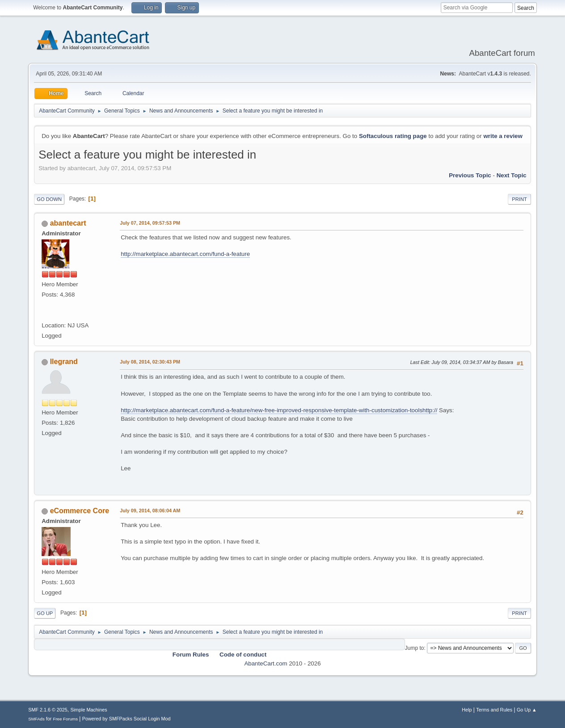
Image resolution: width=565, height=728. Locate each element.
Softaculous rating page (393, 136)
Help (467, 710)
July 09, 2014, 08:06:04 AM (150, 510)
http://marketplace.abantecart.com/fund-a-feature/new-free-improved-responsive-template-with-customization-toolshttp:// (279, 410)
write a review (503, 136)
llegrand (64, 362)
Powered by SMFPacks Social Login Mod (126, 719)
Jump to (415, 648)
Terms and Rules (494, 710)
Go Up (45, 613)
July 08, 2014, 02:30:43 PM (150, 362)
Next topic (512, 175)
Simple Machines (89, 710)
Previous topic (470, 175)
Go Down (49, 199)
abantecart (68, 223)
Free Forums (65, 719)
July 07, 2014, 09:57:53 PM (150, 223)
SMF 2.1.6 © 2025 (48, 710)
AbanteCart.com (266, 663)
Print (519, 199)
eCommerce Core (80, 511)
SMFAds (36, 719)
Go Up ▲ (527, 710)
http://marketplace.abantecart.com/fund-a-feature (185, 254)
